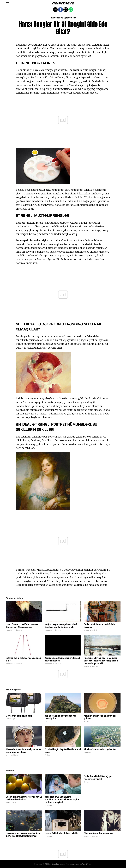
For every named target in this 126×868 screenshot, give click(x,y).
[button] (7, 3)
